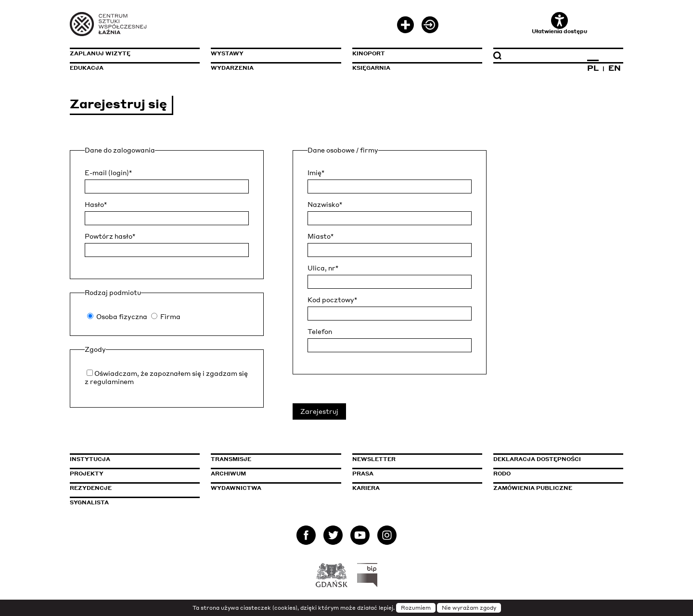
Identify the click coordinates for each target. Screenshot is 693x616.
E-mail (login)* (108, 173)
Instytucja (90, 459)
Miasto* (321, 236)
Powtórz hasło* (110, 236)
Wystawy (227, 53)
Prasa (363, 474)
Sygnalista (89, 502)
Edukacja (87, 68)
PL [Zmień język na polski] (593, 68)
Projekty (87, 474)
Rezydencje (91, 488)
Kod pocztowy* (332, 300)
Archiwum (228, 474)
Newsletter (374, 459)
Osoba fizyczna (122, 316)
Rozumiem (416, 608)
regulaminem (112, 381)
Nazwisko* (325, 205)
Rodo (502, 474)
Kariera (366, 488)
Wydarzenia (232, 68)
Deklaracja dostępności (537, 459)
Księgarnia (371, 68)
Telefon (320, 332)
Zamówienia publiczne (554, 488)
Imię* (316, 173)
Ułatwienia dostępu (559, 23)
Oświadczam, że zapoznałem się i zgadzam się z (166, 377)
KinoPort (369, 53)
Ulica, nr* (323, 268)
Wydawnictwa (236, 488)
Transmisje (272, 459)
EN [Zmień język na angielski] (615, 68)
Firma (170, 316)
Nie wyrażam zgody (469, 608)
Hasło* (96, 205)
